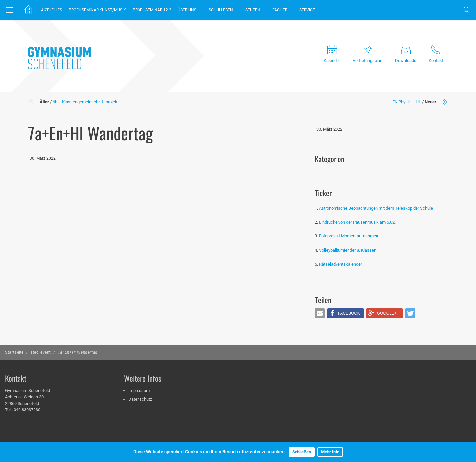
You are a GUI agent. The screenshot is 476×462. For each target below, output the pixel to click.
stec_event (41, 352)
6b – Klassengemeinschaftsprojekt (86, 102)
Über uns (187, 10)
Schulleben (221, 10)
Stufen (253, 10)
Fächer (280, 10)
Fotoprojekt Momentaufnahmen (349, 236)
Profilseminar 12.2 (152, 10)
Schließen (302, 452)
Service (307, 10)
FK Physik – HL (407, 102)
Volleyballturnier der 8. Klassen (348, 250)
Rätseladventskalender (340, 264)
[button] (320, 313)
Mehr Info (330, 452)
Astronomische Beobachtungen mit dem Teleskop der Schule (376, 208)
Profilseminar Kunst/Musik (97, 10)
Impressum (139, 391)
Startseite (14, 352)
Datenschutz (140, 399)
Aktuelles (52, 10)
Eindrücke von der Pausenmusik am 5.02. (357, 222)
